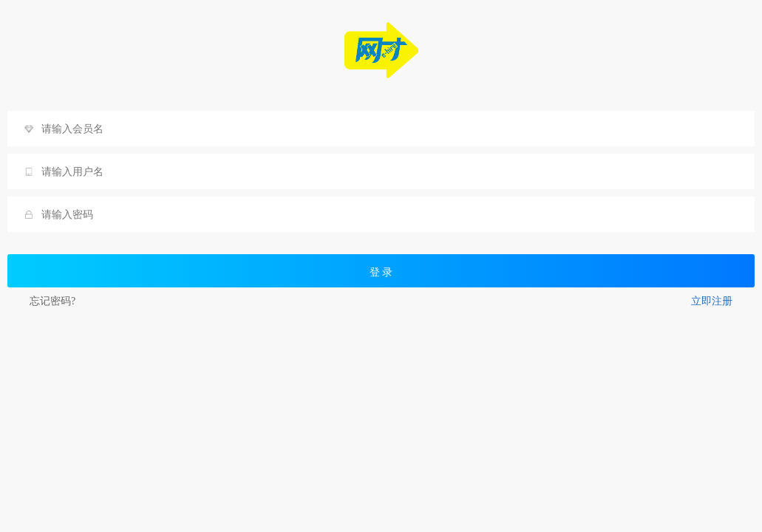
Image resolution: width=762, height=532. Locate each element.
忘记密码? (52, 301)
